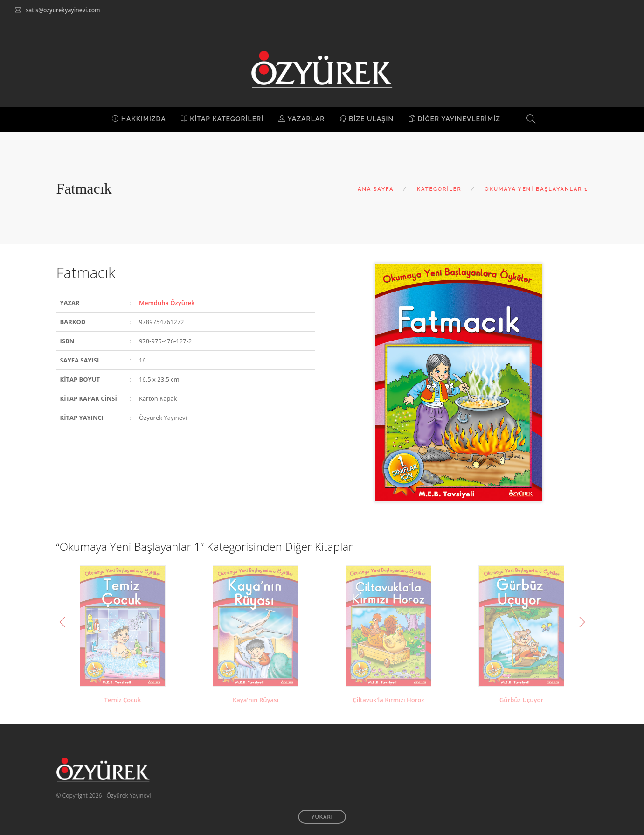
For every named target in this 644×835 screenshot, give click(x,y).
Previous (62, 622)
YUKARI (322, 817)
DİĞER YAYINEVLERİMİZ (454, 119)
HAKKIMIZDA (139, 119)
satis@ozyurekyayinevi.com (63, 10)
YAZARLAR (301, 119)
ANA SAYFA (376, 189)
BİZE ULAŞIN (367, 119)
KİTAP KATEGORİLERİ (222, 119)
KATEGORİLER (439, 189)
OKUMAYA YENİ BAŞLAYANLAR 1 (536, 189)
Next (582, 622)
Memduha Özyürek (167, 303)
